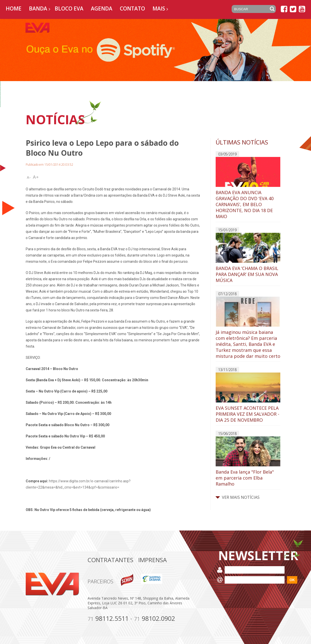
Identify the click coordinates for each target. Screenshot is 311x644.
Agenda (102, 8)
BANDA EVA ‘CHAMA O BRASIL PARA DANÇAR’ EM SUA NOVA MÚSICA (248, 258)
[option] (155, 50)
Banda (38, 8)
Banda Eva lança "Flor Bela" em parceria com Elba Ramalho (248, 462)
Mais (159, 8)
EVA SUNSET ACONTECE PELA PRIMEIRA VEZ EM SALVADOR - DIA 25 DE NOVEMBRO (248, 398)
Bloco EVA (69, 8)
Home (14, 8)
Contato (132, 8)
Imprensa (153, 560)
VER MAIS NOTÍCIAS (238, 497)
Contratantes (110, 560)
